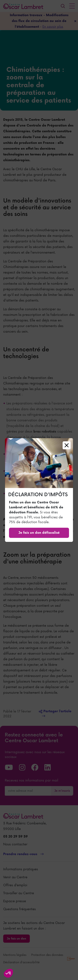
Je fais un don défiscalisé (39, 533)
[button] (8, 973)
